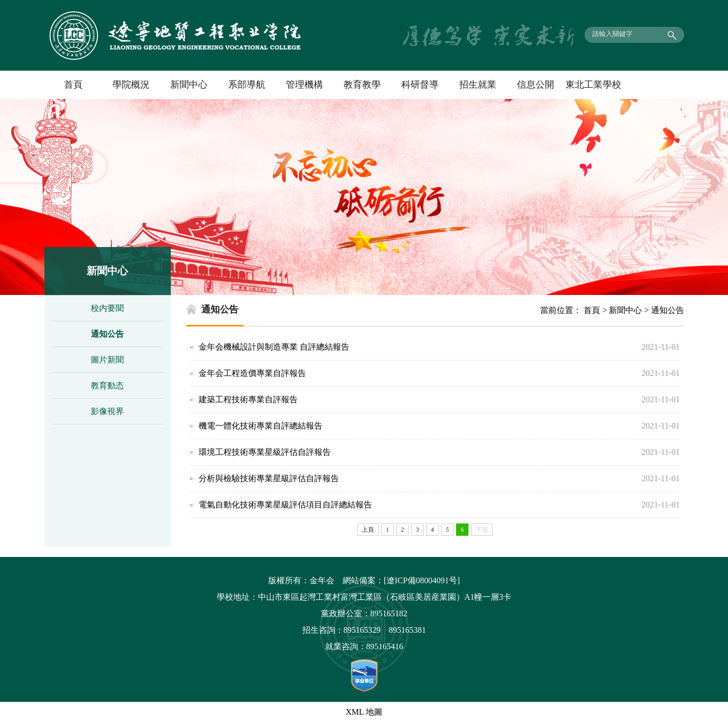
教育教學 (362, 85)
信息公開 (536, 85)
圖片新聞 (107, 360)
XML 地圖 (364, 712)
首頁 (73, 85)
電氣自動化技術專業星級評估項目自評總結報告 (285, 505)
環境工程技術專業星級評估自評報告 (265, 452)
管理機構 (304, 85)
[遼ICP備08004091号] (422, 580)
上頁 (368, 530)
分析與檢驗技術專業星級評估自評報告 (269, 478)
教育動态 (107, 385)
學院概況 (131, 85)
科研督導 (420, 85)
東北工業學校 (593, 85)
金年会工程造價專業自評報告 (252, 373)
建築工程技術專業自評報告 (248, 399)
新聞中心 (189, 85)
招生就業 (478, 85)
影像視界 (107, 411)
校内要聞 (107, 308)
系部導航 (247, 85)
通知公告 (107, 334)
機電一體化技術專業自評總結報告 (261, 426)
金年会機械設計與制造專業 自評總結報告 (274, 347)
